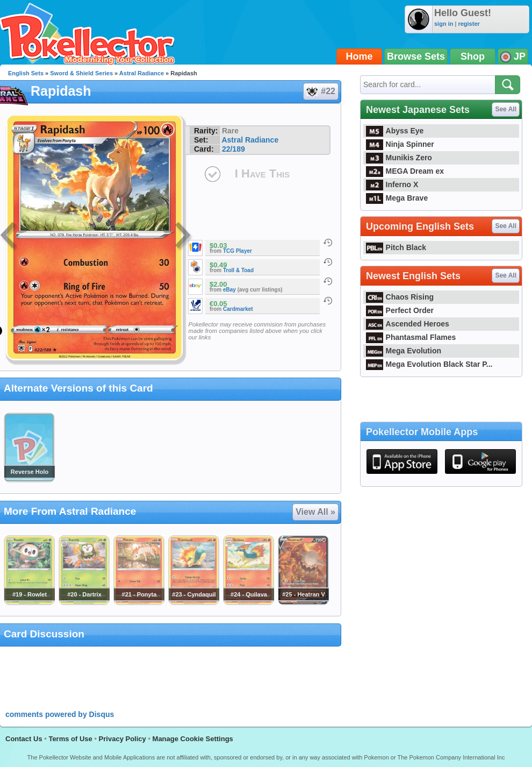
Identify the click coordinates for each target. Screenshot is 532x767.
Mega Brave (397, 198)
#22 (320, 91)
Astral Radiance (142, 73)
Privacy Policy (123, 739)
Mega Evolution (404, 351)
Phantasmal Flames (411, 337)
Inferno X (392, 184)
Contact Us (24, 739)
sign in (444, 24)
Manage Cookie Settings (193, 739)
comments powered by (60, 714)
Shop (473, 56)
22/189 (233, 149)
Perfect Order (400, 310)
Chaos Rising (400, 297)
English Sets (26, 73)
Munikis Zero (399, 158)
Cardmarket (238, 309)
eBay (229, 290)
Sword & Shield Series (81, 73)
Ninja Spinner (400, 144)
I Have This (262, 173)
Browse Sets (416, 56)
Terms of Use (70, 739)
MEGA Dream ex (405, 171)
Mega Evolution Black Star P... (429, 364)
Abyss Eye (395, 131)
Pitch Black (396, 247)
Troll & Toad (238, 270)
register (469, 24)
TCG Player (238, 251)
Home (360, 56)
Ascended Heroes (408, 324)
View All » (315, 512)
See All (506, 109)
